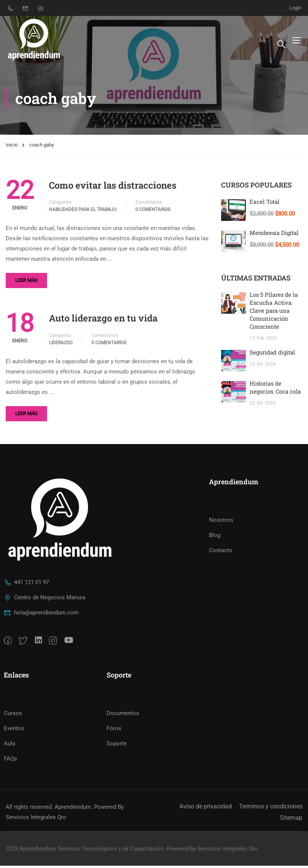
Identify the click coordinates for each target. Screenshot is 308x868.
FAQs (10, 761)
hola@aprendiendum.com (41, 615)
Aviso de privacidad (206, 809)
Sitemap (291, 820)
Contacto (221, 553)
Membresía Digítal (274, 235)
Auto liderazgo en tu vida (103, 320)
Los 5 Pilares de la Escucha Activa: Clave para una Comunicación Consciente (274, 313)
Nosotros (221, 522)
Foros (114, 731)
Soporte (117, 746)
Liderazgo (61, 345)
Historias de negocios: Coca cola (275, 390)
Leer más (26, 283)
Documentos (123, 715)
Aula (9, 746)
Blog (215, 537)
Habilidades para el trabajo (83, 212)
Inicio (12, 147)
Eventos (14, 731)
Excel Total (265, 204)
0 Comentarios (153, 212)
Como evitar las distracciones (113, 187)
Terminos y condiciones (271, 809)
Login (295, 8)
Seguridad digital (272, 354)
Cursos (13, 715)
